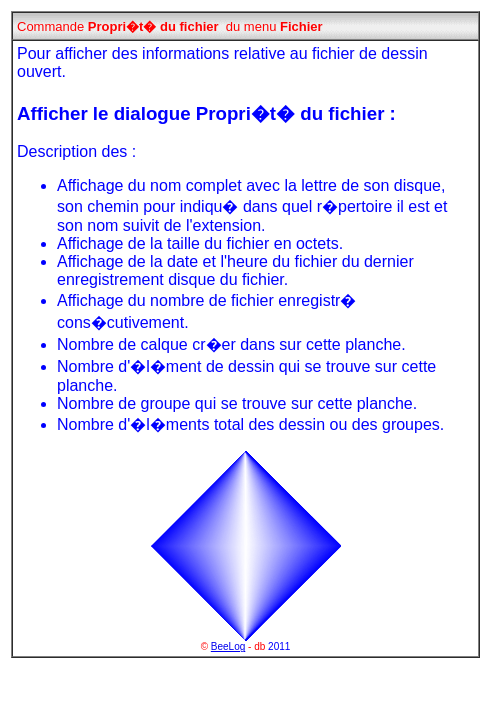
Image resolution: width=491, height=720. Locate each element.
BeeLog (228, 646)
